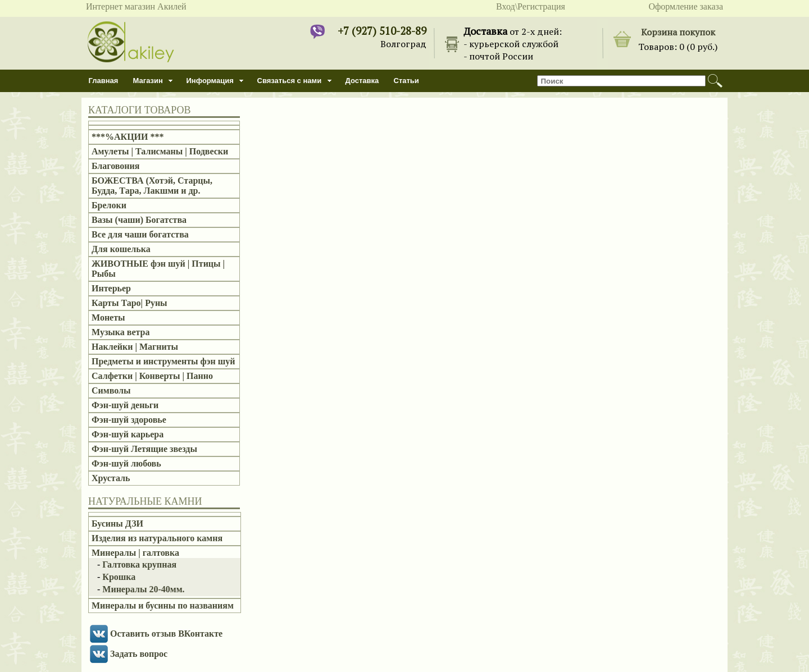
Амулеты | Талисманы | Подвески (160, 151)
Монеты (108, 317)
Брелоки (109, 205)
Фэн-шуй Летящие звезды (144, 449)
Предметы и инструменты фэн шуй (163, 361)
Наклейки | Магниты (135, 347)
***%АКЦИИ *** (128, 137)
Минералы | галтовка (135, 553)
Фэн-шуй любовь (126, 463)
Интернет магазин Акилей (136, 6)
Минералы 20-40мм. (143, 589)
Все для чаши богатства (140, 234)
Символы (111, 390)
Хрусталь (111, 478)
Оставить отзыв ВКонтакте (166, 634)
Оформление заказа (686, 6)
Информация (210, 81)
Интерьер (111, 288)
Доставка (362, 81)
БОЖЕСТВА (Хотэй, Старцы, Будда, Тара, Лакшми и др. (152, 186)
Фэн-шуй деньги (125, 405)
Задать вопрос (139, 654)
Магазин (148, 81)
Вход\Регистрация (531, 6)
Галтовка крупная (139, 564)
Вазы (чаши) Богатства (139, 220)
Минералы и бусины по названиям (163, 605)
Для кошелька (121, 249)
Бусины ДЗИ (117, 524)
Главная (104, 81)
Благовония (115, 166)
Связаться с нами (290, 81)
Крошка (119, 577)
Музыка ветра (121, 332)
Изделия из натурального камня (157, 538)
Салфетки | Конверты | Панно (152, 376)
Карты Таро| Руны (129, 303)
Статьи (406, 81)
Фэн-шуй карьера (128, 434)
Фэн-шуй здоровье (129, 420)
